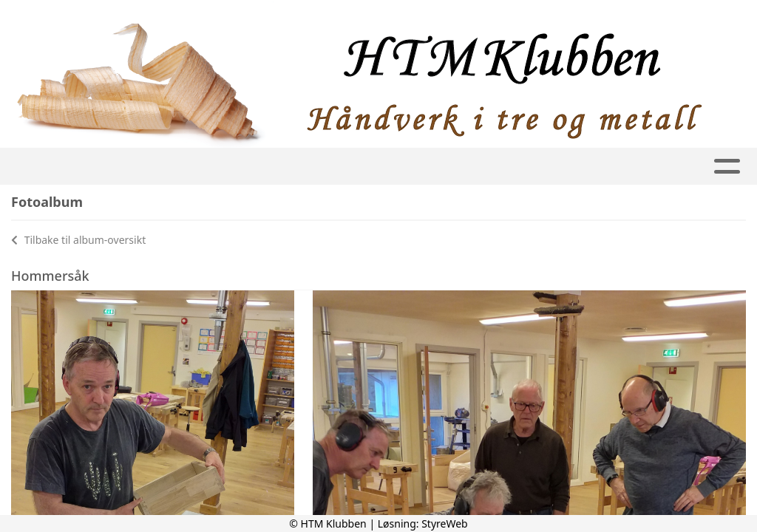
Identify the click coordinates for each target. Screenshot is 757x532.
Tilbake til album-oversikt (78, 240)
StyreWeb (445, 524)
